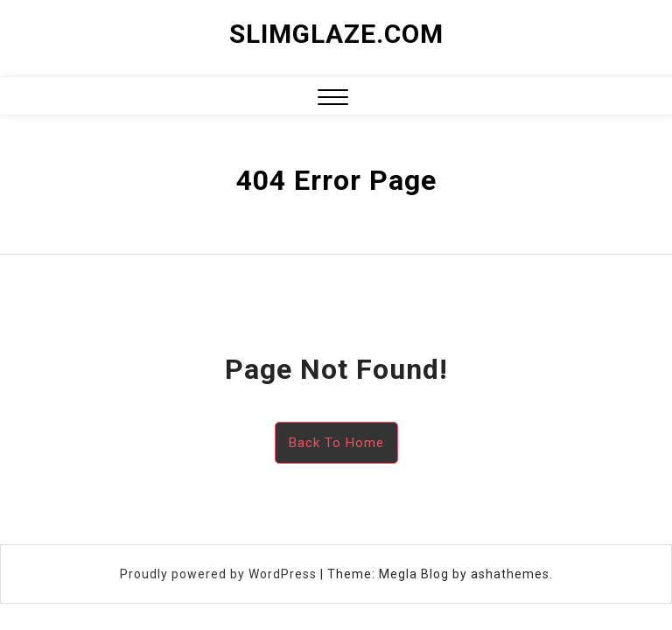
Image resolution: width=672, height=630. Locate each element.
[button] (333, 99)
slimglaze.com (336, 34)
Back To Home (336, 443)
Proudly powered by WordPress (220, 574)
